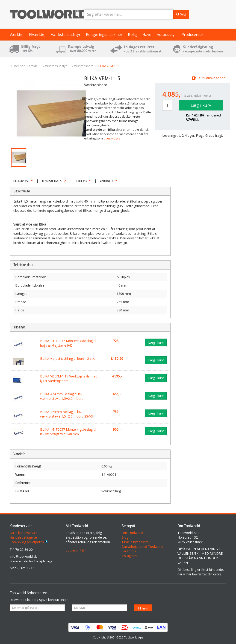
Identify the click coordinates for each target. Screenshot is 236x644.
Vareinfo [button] (106, 181)
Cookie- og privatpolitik (29, 542)
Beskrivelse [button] (21, 181)
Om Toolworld (132, 533)
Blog (125, 537)
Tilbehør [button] (81, 181)
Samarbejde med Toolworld (142, 547)
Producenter (192, 35)
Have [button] (147, 35)
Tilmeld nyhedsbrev (136, 542)
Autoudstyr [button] (166, 35)
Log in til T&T (76, 550)
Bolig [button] (132, 35)
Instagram (129, 556)
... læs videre (112, 138)
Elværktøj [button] (37, 35)
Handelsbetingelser (24, 537)
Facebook (129, 551)
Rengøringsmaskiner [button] (104, 35)
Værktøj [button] (17, 35)
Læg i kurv (201, 105)
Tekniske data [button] (52, 181)
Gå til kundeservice (24, 533)
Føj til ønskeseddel (209, 78)
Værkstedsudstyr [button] (66, 35)
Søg (181, 14)
